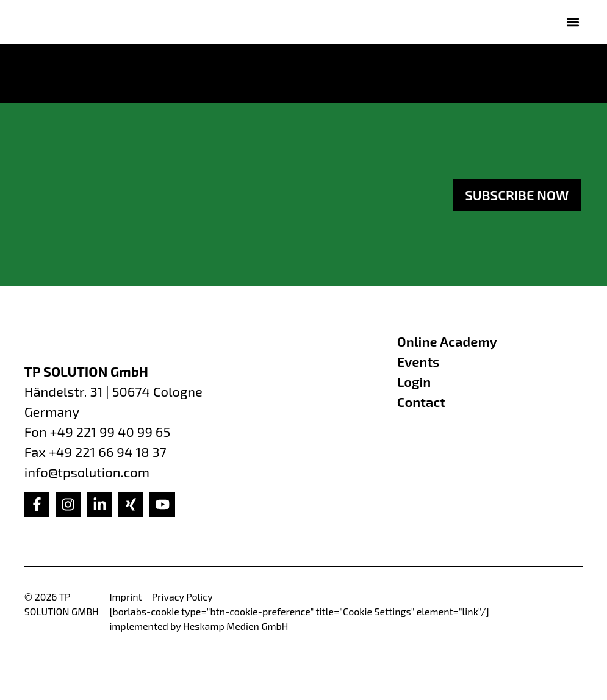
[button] (573, 22)
